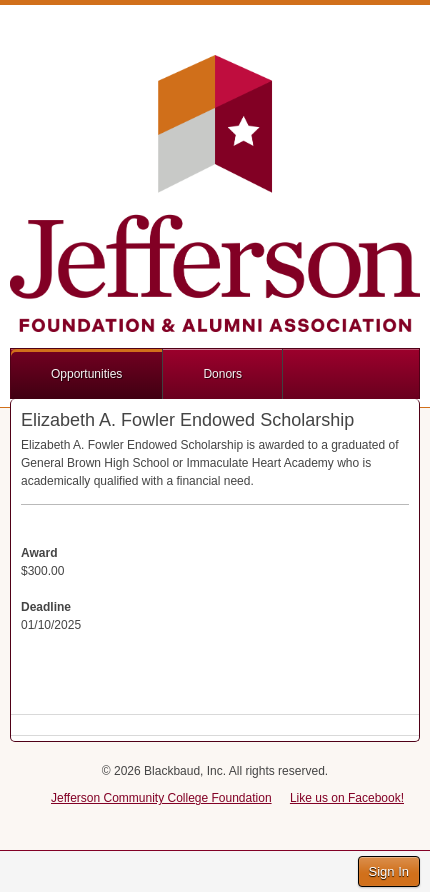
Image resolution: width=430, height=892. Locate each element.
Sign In (389, 871)
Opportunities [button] (86, 374)
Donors (222, 374)
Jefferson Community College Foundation (161, 798)
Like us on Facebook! (347, 798)
